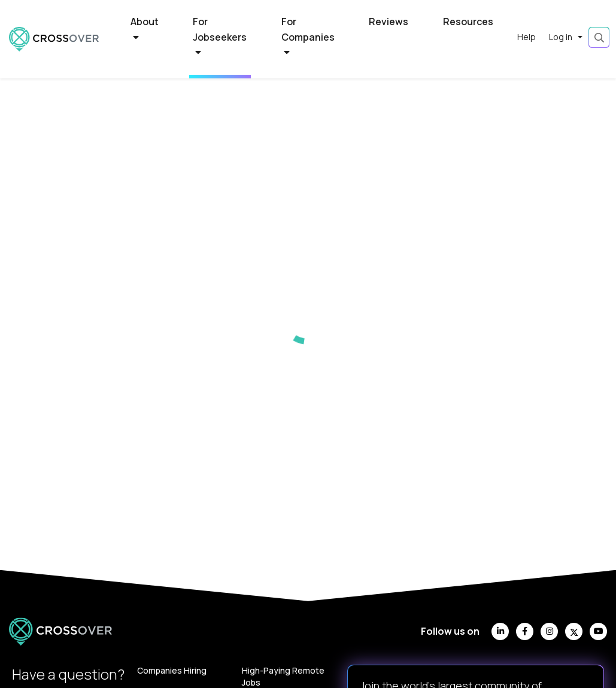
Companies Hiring (172, 670)
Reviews (389, 22)
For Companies (308, 36)
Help (527, 37)
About (145, 29)
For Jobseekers (220, 36)
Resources (468, 22)
